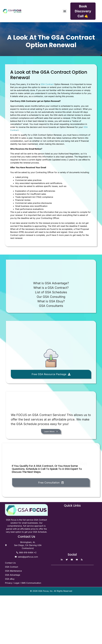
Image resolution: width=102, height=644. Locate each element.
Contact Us (10, 563)
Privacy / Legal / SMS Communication (23, 583)
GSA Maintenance (13, 571)
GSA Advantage (13, 575)
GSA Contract (47, 84)
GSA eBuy (10, 579)
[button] (65, 11)
